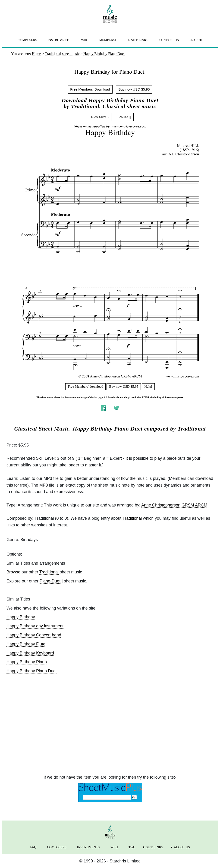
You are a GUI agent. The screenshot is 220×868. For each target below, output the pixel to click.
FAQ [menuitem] (33, 847)
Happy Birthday (21, 617)
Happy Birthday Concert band (34, 635)
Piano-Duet (50, 581)
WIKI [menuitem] (85, 40)
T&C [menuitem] (132, 847)
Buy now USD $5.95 (134, 89)
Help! (148, 387)
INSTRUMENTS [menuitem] (59, 40)
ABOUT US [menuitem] (182, 847)
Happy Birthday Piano (27, 662)
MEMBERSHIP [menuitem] (110, 40)
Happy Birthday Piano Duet (32, 671)
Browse (13, 572)
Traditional (192, 429)
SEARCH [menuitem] (196, 40)
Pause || (125, 117)
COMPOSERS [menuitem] (27, 40)
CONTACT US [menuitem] (169, 40)
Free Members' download (86, 387)
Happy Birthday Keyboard (30, 653)
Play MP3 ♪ (100, 117)
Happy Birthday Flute (26, 644)
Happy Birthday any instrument (35, 626)
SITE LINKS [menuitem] (140, 40)
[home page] (110, 14)
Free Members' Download (90, 89)
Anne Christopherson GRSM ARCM (174, 505)
